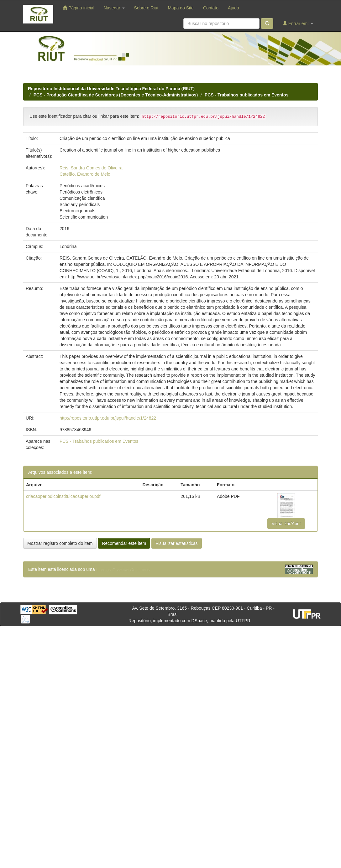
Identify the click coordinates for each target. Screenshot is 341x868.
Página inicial (78, 8)
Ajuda (233, 8)
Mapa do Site (181, 8)
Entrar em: (298, 23)
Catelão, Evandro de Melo (85, 174)
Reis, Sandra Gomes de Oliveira (91, 168)
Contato (211, 8)
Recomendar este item (124, 543)
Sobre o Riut (146, 8)
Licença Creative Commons (123, 569)
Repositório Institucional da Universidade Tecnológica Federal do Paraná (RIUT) (111, 89)
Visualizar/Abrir (286, 524)
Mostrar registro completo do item (60, 543)
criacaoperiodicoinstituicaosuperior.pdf (63, 496)
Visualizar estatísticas (176, 543)
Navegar (114, 8)
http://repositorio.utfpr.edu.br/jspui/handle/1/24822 (108, 418)
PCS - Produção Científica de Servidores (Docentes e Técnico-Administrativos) (116, 95)
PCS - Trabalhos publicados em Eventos (247, 95)
